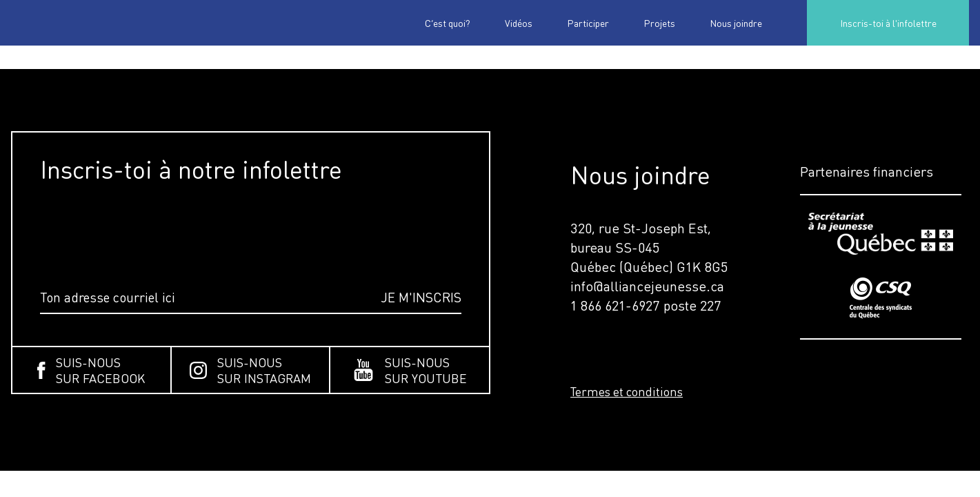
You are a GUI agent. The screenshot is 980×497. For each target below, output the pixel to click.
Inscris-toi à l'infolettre (888, 23)
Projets (659, 23)
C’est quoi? (448, 23)
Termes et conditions (627, 391)
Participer (588, 23)
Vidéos (519, 23)
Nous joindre (736, 23)
